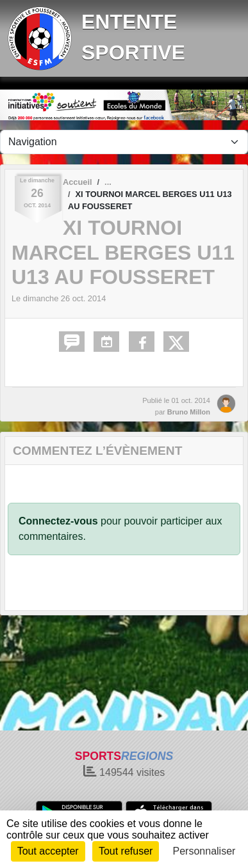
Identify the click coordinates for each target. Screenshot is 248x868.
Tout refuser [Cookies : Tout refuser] (126, 851)
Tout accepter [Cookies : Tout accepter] (48, 851)
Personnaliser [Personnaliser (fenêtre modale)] (204, 851)
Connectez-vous (58, 521)
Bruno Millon (189, 412)
